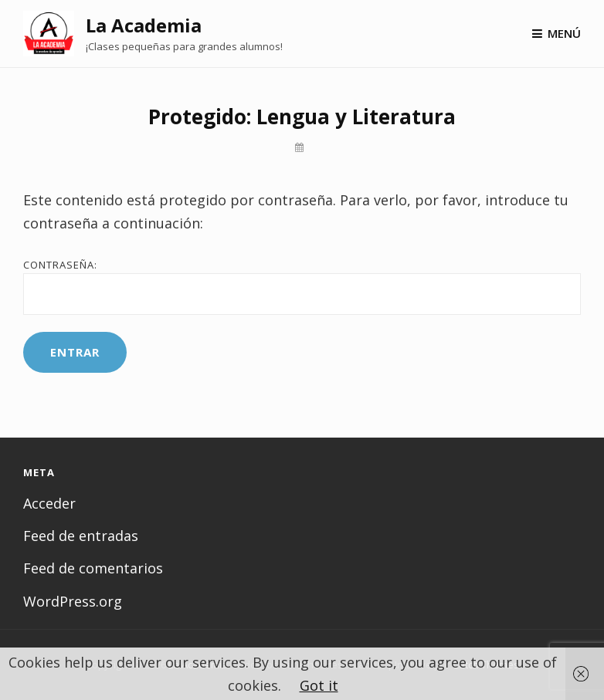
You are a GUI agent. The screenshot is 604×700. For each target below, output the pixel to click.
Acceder (49, 503)
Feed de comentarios (93, 568)
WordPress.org (73, 601)
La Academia (144, 25)
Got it (319, 685)
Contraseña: (302, 286)
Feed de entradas (81, 536)
